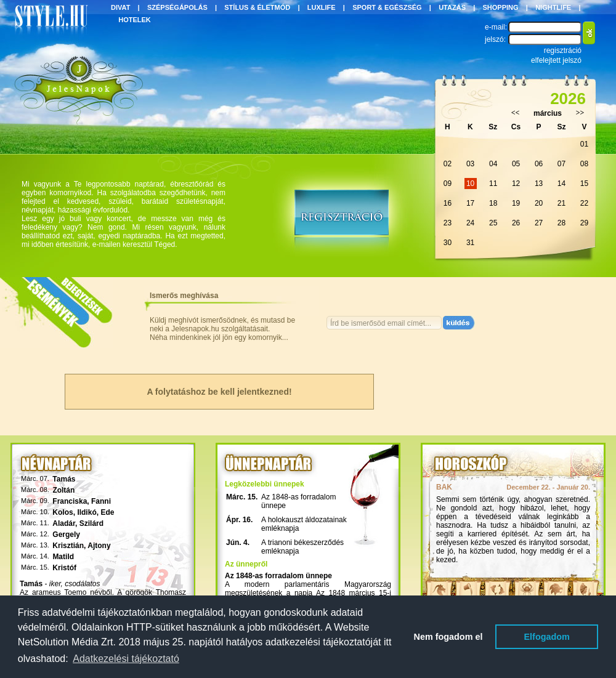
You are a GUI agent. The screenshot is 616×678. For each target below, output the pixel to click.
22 (584, 203)
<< (516, 113)
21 (561, 203)
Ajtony (99, 546)
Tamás (64, 479)
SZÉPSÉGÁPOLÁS (177, 7)
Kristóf (64, 568)
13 (539, 184)
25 (493, 223)
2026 (568, 99)
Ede (107, 512)
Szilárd (91, 523)
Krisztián (68, 546)
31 (470, 243)
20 (539, 203)
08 (584, 164)
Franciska (70, 501)
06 (539, 164)
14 (561, 184)
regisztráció (563, 50)
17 (470, 203)
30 (448, 243)
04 (493, 164)
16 (448, 203)
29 (584, 223)
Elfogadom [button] (547, 637)
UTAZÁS (452, 7)
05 (516, 164)
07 (561, 164)
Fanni (101, 501)
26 (516, 223)
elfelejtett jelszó (556, 60)
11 (493, 184)
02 (448, 164)
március (548, 113)
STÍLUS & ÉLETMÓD (257, 7)
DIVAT (120, 7)
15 (584, 184)
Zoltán (63, 490)
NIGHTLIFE (553, 7)
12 (516, 184)
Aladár (64, 523)
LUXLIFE (322, 7)
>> (580, 113)
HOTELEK (135, 20)
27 (539, 223)
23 (448, 223)
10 (470, 184)
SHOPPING (501, 7)
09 (448, 184)
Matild (63, 557)
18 (493, 203)
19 (516, 203)
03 (470, 164)
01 (584, 144)
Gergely (66, 535)
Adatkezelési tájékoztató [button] (126, 659)
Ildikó (87, 512)
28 (561, 223)
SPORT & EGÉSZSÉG (387, 7)
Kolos (63, 512)
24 (470, 223)
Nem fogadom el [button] (448, 637)
